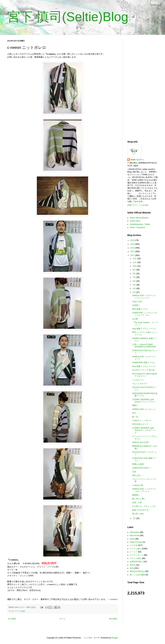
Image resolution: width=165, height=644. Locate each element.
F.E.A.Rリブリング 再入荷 (143, 370)
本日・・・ (137, 413)
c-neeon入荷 (138, 485)
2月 (134, 518)
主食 (134, 472)
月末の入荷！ (138, 302)
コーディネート (136, 555)
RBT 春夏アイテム (140, 309)
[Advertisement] (143, 88)
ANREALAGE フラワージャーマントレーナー (144, 297)
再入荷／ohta (138, 514)
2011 (133, 255)
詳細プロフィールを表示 (138, 205)
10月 (135, 266)
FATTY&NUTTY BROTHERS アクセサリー (144, 375)
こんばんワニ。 (139, 380)
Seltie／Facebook (137, 228)
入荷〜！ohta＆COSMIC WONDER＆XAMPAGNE (144, 346)
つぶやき (134, 545)
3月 (134, 292)
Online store (135, 221)
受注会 (133, 565)
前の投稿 (113, 619)
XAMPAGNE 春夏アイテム (144, 363)
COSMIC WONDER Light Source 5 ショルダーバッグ (144, 430)
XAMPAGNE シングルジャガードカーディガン (144, 314)
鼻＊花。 (136, 417)
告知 (132, 568)
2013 (133, 248)
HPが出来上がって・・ (142, 424)
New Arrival (135, 536)
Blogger (115, 638)
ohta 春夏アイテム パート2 (144, 366)
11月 (135, 262)
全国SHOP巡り (136, 562)
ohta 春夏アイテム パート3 (144, 329)
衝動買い (136, 495)
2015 (133, 240)
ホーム (62, 619)
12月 (135, 259)
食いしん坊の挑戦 (137, 575)
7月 (134, 277)
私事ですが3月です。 (141, 510)
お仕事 (135, 319)
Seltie (132, 539)
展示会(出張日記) (137, 571)
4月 (134, 288)
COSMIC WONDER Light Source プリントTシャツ (144, 401)
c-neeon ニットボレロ (142, 420)
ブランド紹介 (136, 558)
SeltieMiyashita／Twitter (140, 224)
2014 (133, 244)
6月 (134, 281)
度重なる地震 (138, 464)
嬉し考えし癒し (139, 499)
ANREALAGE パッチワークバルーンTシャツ (144, 490)
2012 (133, 252)
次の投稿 (12, 619)
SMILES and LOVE (140, 442)
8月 (134, 274)
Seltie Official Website (139, 218)
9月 (134, 270)
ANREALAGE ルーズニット (144, 409)
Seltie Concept (136, 542)
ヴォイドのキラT (139, 384)
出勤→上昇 (137, 503)
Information (135, 532)
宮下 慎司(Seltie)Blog (68, 17)
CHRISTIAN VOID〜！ (142, 468)
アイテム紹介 (20, 611)
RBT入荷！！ (138, 476)
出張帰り (136, 305)
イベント (134, 552)
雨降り (135, 405)
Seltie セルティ (137, 160)
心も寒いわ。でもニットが (144, 506)
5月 (134, 285)
